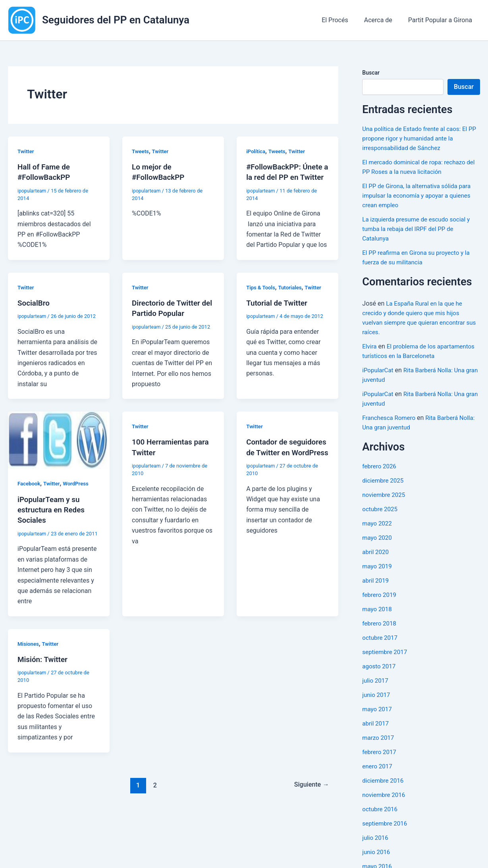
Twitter (26, 151)
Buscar (371, 73)
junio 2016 (377, 861)
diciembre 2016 (384, 790)
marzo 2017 (379, 747)
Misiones (29, 653)
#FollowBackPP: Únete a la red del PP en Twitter (287, 177)
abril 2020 (376, 561)
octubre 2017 (381, 647)
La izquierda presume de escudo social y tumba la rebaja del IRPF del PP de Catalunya (419, 229)
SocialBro (35, 313)
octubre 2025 (381, 519)
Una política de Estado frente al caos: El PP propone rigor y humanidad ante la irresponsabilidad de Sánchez (418, 138)
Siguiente (310, 794)
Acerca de (383, 20)
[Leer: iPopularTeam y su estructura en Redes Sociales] (59, 449)
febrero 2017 (380, 761)
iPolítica (256, 151)
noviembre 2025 (385, 504)
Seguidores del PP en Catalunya (116, 20)
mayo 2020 (378, 547)
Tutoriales (292, 297)
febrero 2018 (380, 633)
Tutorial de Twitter (279, 313)
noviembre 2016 (385, 804)
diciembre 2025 (384, 490)
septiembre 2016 (386, 833)
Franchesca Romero (390, 427)
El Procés (343, 20)
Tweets (141, 151)
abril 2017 (376, 733)
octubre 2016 (381, 819)
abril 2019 (376, 590)
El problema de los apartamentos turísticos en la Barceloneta (403, 356)
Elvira (370, 346)
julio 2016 (376, 847)
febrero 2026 (380, 476)
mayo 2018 (378, 619)
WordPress (79, 493)
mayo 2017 (378, 719)
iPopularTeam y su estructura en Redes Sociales (53, 519)
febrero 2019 (380, 604)
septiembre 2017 (386, 661)
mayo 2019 (378, 576)
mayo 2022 (378, 533)
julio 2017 (376, 690)
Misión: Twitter (44, 668)
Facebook (30, 493)
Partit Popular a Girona (442, 20)
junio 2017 (377, 704)
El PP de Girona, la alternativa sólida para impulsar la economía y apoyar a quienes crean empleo (420, 195)
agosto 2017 (380, 676)
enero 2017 (378, 776)
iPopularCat (379, 380)
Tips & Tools (261, 297)
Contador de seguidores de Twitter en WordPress (285, 462)
